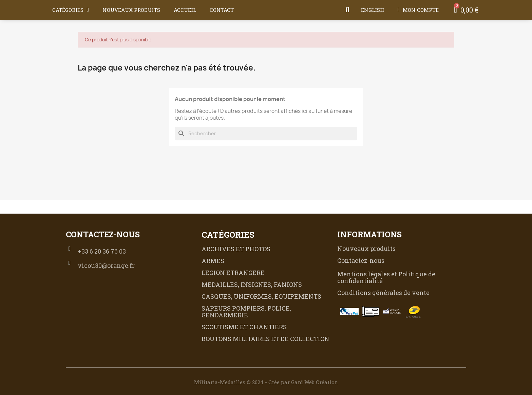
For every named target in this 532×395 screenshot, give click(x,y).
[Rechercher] (266, 134)
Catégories (71, 10)
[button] (347, 10)
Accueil (185, 10)
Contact (222, 10)
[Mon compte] (418, 10)
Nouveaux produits (131, 10)
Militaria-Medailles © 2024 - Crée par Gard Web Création (266, 382)
